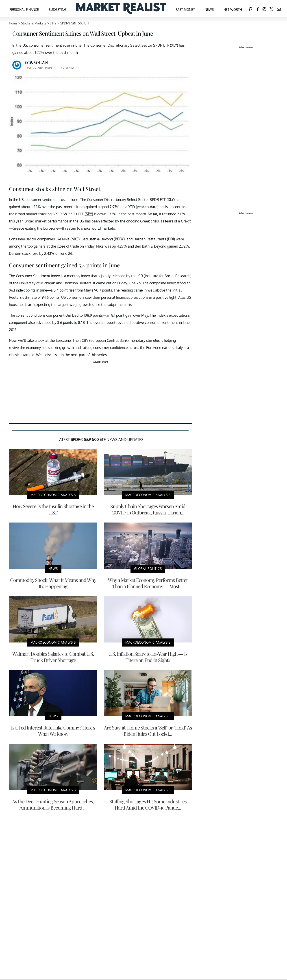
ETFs (53, 23)
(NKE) (75, 239)
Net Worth (233, 10)
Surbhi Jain (38, 62)
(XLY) (171, 200)
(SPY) (89, 214)
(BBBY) (119, 239)
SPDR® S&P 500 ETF (75, 23)
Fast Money (185, 10)
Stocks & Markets (34, 23)
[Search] (250, 8)
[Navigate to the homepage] (121, 8)
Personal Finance (24, 10)
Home (13, 23)
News (209, 10)
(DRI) (171, 239)
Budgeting (58, 10)
